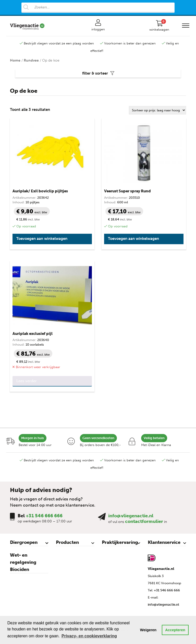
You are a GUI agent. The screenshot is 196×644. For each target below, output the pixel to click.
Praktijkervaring (120, 542)
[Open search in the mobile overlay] (98, 8)
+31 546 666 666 (44, 516)
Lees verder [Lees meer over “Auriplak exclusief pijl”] (27, 381)
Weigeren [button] (148, 630)
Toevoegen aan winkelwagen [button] (42, 239)
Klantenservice (164, 542)
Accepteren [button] (175, 630)
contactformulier (144, 521)
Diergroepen (24, 542)
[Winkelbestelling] (157, 110)
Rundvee (31, 60)
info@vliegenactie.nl (131, 516)
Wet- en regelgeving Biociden (23, 562)
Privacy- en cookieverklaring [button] (89, 636)
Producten (67, 542)
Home (15, 60)
